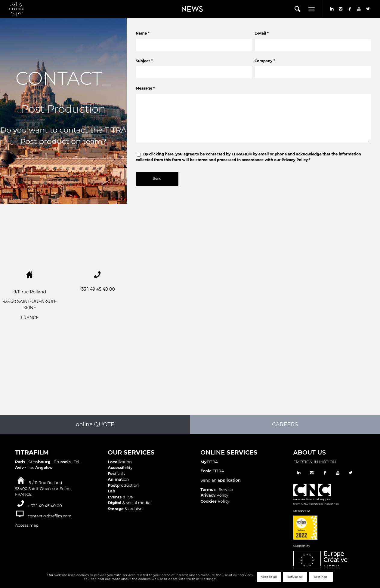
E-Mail (262, 33)
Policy (214, 495)
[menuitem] (191, 9)
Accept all (269, 577)
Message (145, 88)
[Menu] (312, 9)
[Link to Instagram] (341, 9)
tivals (116, 473)
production (123, 485)
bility (120, 467)
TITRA (209, 462)
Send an (221, 480)
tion (118, 479)
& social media (129, 503)
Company (265, 61)
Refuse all (295, 577)
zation (120, 462)
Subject (144, 61)
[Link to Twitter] (368, 9)
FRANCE (30, 318)
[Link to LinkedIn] (332, 9)
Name (143, 33)
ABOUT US (310, 452)
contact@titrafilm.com (50, 516)
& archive (125, 509)
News (182, 5)
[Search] (297, 9)
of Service (217, 489)
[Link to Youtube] (359, 9)
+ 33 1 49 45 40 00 (45, 506)
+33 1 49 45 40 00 (97, 289)
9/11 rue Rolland (30, 292)
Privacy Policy (295, 160)
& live (120, 497)
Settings (321, 577)
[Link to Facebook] (350, 9)
